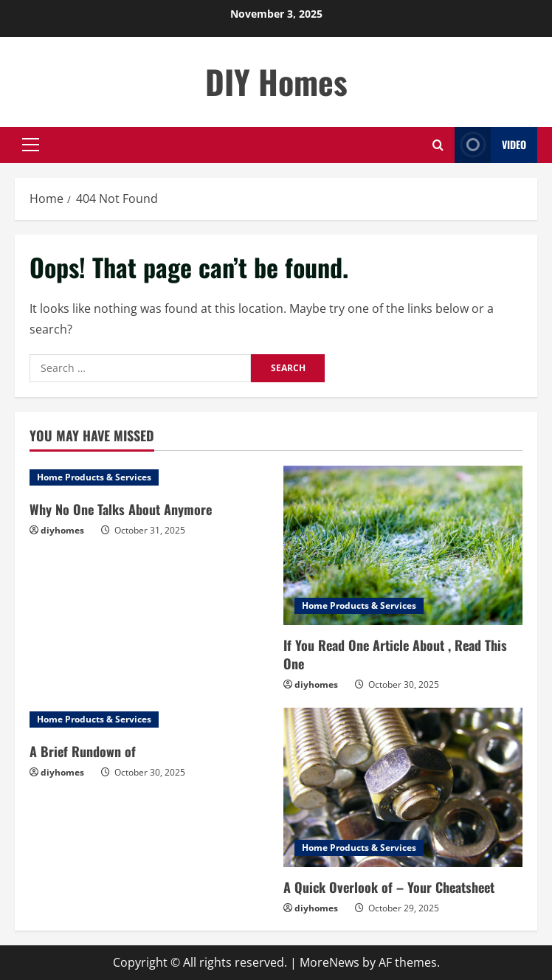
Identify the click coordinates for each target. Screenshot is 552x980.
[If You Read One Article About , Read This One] (403, 545)
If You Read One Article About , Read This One (395, 654)
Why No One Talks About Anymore (121, 509)
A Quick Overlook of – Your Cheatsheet (389, 887)
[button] (31, 145)
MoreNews (330, 962)
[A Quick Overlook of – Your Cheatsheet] (403, 787)
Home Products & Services (94, 477)
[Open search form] (438, 145)
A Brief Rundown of (83, 751)
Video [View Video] (490, 145)
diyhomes (62, 530)
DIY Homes (276, 82)
